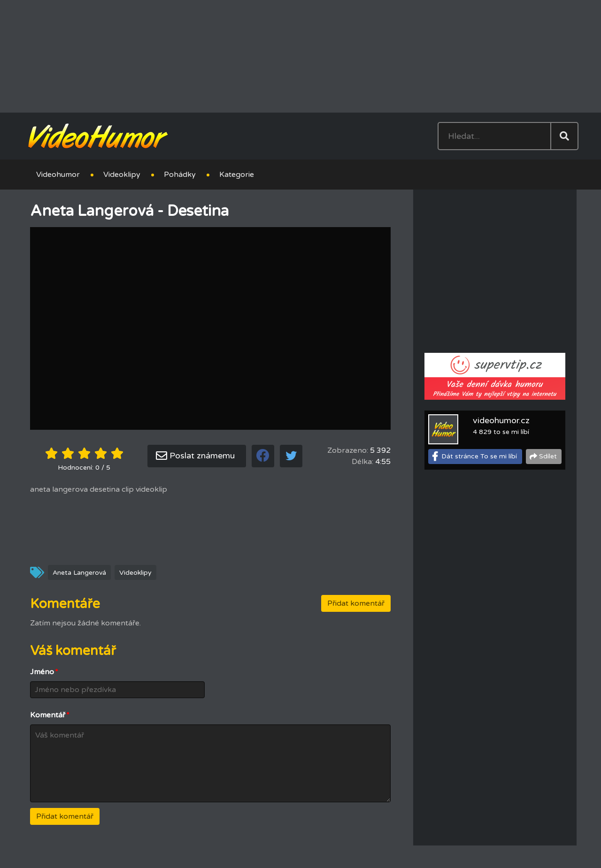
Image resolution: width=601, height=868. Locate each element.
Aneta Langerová (79, 573)
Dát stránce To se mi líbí (479, 456)
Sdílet (548, 456)
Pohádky (180, 175)
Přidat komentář (356, 603)
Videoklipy (122, 175)
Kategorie (237, 175)
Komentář (50, 715)
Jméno (44, 672)
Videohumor (58, 175)
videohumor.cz (501, 420)
